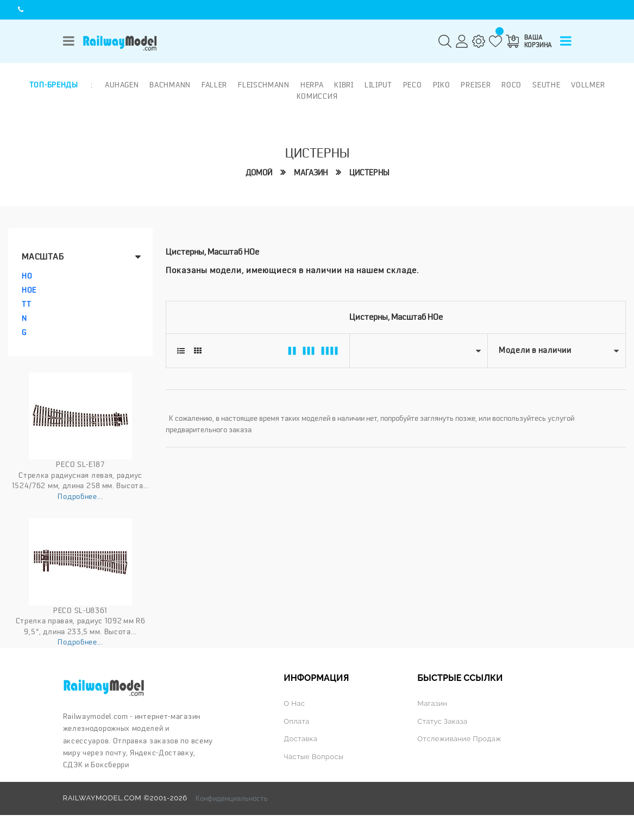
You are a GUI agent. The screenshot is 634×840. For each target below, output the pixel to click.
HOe (29, 290)
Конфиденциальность (232, 798)
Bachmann (170, 85)
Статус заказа (442, 721)
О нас (294, 703)
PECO (413, 85)
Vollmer (588, 85)
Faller (214, 85)
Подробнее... (80, 496)
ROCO (511, 85)
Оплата (296, 721)
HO (27, 276)
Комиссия (317, 96)
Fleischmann (264, 85)
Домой (259, 173)
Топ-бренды (54, 85)
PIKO (442, 85)
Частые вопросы (313, 757)
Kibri (344, 85)
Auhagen (122, 85)
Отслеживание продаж (459, 739)
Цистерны (369, 173)
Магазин (311, 173)
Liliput (378, 85)
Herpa (312, 85)
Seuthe (546, 85)
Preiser (476, 85)
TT (26, 304)
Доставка (300, 739)
